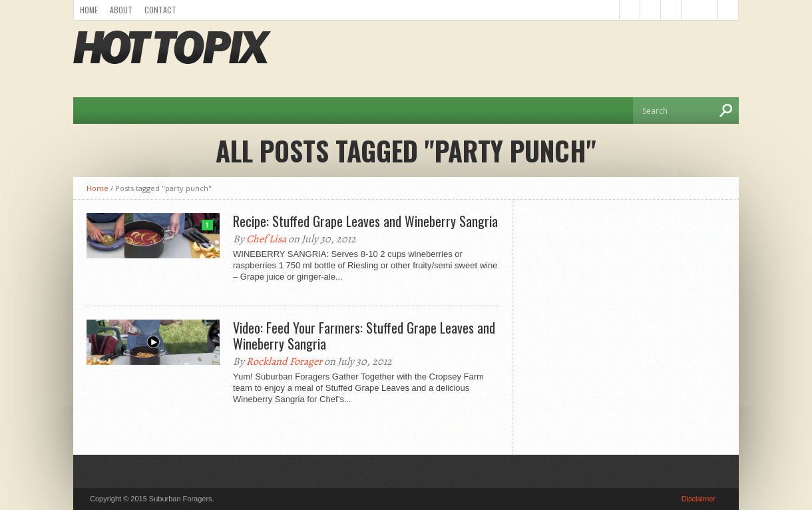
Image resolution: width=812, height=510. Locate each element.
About (121, 10)
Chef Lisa (266, 239)
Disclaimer (699, 499)
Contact (160, 10)
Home (89, 10)
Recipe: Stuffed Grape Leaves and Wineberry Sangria (365, 221)
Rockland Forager (284, 362)
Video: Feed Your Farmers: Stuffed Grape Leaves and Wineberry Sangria (364, 336)
